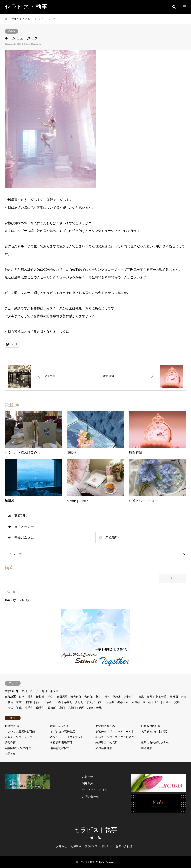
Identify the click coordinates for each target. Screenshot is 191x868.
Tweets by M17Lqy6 (17, 600)
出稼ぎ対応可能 (151, 726)
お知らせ (88, 777)
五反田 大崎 (178, 697)
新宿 (98, 697)
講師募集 (147, 748)
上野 (157, 702)
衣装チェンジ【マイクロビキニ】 (116, 737)
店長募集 (10, 754)
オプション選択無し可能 (20, 732)
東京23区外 (12, 691)
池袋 (50, 697)
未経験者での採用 (107, 743)
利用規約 (88, 783)
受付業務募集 (104, 748)
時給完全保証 (24, 537)
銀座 (22, 697)
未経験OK (113, 537)
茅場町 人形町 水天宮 (79, 702)
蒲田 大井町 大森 (49, 702)
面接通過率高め (105, 726)
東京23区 (21, 516)
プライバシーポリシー (96, 790)
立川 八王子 (30, 691)
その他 (12, 31)
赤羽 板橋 (86, 708)
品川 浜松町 (36, 697)
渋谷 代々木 (113, 697)
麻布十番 (161, 697)
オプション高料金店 (63, 732)
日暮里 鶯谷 (171, 702)
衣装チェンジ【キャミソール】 (115, 732)
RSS (99, 838)
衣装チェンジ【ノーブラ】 (21, 737)
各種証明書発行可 (61, 743)
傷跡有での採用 (60, 748)
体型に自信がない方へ (155, 743)
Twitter (92, 838)
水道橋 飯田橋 (141, 702)
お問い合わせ (90, 797)
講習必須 (10, 743)
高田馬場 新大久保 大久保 (75, 697)
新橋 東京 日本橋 (20, 702)
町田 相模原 (50, 691)
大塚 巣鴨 (15, 708)
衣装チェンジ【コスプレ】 (67, 737)
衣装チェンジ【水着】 (155, 732)
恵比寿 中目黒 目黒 (138, 697)
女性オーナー (24, 527)
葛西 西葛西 (68, 708)
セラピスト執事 (96, 830)
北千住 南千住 (35, 708)
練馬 (99, 708)
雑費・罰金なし (60, 726)
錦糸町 (52, 708)
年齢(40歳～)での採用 (18, 748)
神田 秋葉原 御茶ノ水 (113, 702)
